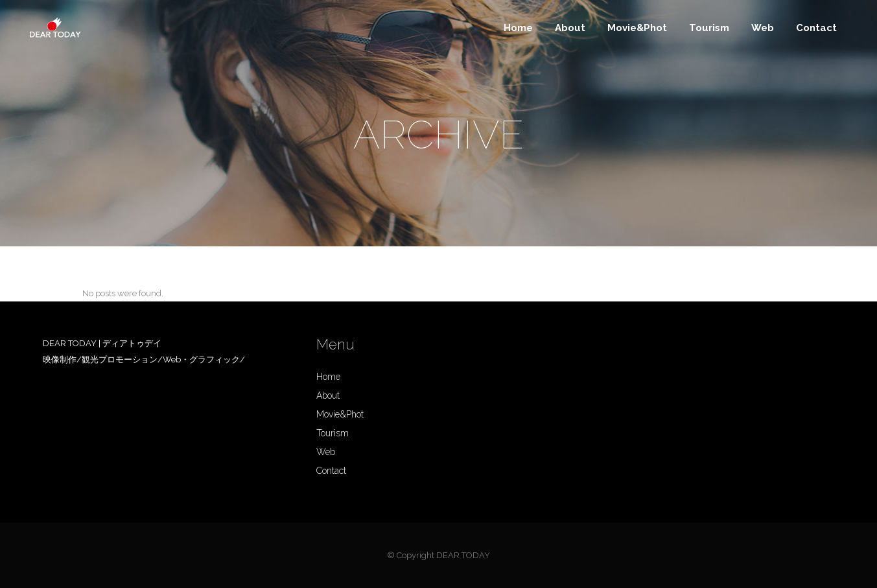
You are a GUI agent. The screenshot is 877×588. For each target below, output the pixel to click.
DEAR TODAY (463, 555)
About (328, 395)
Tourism (333, 433)
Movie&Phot (340, 414)
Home (328, 377)
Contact (331, 471)
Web (326, 452)
